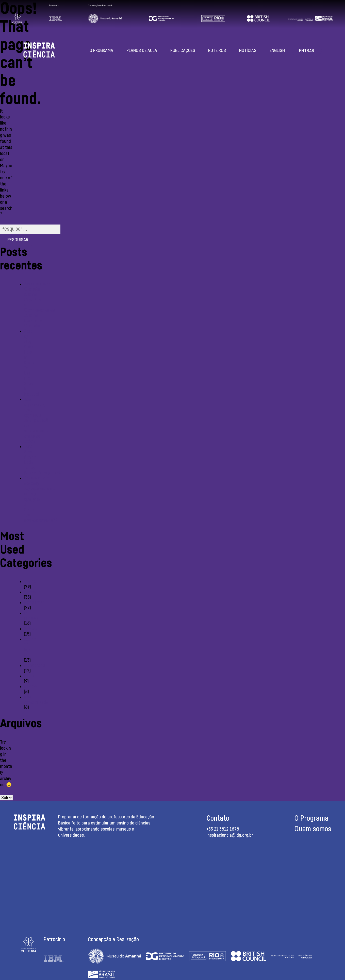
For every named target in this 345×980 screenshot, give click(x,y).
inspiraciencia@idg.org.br (230, 835)
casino (30, 582)
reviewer (32, 592)
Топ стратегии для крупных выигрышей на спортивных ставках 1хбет (36, 421)
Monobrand (34, 603)
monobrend (34, 666)
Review (31, 687)
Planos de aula (142, 51)
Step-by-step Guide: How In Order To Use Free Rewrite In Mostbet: (32, 363)
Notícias (248, 51)
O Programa (101, 51)
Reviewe (32, 629)
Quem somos (313, 829)
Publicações (183, 51)
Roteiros (217, 51)
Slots (29, 676)
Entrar (307, 51)
